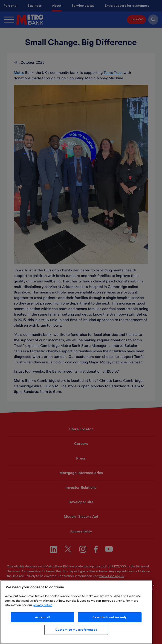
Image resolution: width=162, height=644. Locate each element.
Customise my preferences (76, 630)
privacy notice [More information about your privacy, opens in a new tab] (43, 605)
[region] (76, 612)
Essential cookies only (110, 617)
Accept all (43, 617)
